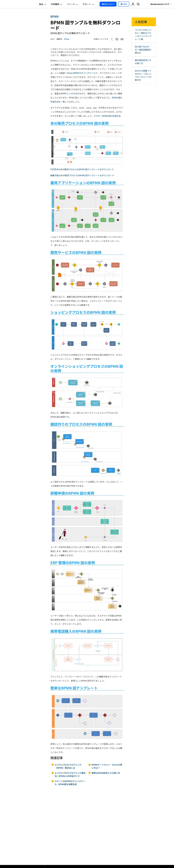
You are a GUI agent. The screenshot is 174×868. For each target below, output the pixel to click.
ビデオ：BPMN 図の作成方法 (107, 116)
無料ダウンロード (108, 4)
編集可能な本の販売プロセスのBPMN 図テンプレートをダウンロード (82, 175)
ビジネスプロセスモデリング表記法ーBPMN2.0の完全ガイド (70, 774)
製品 (43, 4)
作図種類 (57, 4)
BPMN (54, 16)
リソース (73, 4)
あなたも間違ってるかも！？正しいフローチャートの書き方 (143, 75)
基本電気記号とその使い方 (143, 62)
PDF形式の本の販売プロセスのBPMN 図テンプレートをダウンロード (82, 169)
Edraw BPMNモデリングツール (81, 73)
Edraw (67, 39)
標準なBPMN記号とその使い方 (106, 773)
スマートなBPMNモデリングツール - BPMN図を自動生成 (70, 783)
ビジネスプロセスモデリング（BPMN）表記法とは (68, 766)
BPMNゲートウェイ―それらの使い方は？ (107, 766)
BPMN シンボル (68, 93)
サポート (89, 4)
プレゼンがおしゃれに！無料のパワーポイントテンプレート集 (143, 34)
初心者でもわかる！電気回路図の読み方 (143, 50)
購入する (124, 4)
